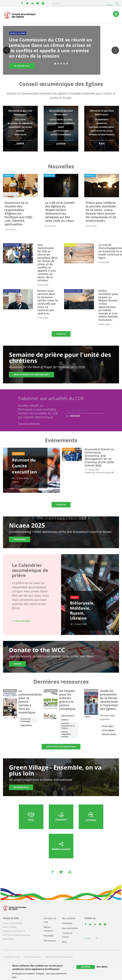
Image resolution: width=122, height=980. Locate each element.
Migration (102, 123)
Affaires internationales (102, 135)
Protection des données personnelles (59, 957)
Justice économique (61, 135)
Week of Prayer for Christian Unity (32, 375)
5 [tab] (67, 64)
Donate (17, 664)
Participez (67, 923)
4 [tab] (64, 64)
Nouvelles (49, 936)
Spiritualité (20, 135)
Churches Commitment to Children (68, 726)
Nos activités (69, 918)
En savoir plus (21, 787)
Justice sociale (61, 131)
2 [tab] (58, 64)
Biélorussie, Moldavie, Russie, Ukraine (82, 610)
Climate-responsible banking (66, 734)
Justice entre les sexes (61, 120)
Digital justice (26, 725)
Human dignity (108, 730)
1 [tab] (55, 64)
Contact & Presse (67, 935)
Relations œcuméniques (20, 123)
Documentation (70, 928)
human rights (108, 726)
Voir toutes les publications (61, 747)
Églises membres (49, 929)
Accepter (86, 967)
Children (65, 720)
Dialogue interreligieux (102, 127)
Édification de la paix (102, 131)
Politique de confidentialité (29, 423)
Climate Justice (68, 716)
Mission (20, 131)
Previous (7, 50)
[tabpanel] (61, 51)
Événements (50, 941)
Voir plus (61, 334)
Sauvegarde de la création (61, 123)
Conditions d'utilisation (32, 957)
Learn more (20, 539)
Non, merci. (102, 967)
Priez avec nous (23, 621)
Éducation (20, 120)
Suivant (115, 50)
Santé (61, 127)
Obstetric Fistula (109, 734)
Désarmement (102, 120)
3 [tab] (61, 64)
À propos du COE (50, 920)
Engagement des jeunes (20, 127)
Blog (64, 942)
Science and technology (26, 720)
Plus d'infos (23, 977)
